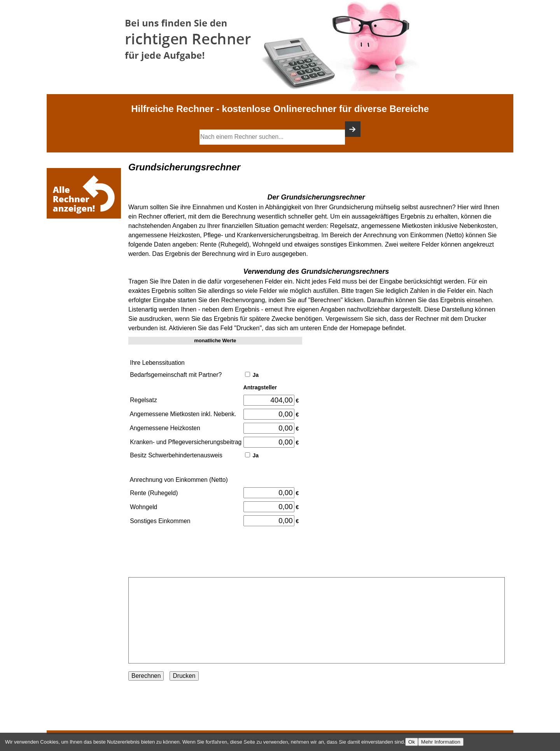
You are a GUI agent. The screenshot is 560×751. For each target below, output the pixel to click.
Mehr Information (441, 742)
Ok (412, 742)
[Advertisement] (86, 244)
